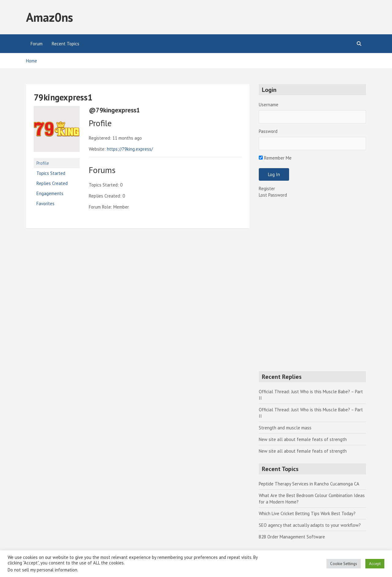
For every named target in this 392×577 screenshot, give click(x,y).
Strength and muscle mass (285, 428)
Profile (43, 163)
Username (269, 105)
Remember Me (275, 158)
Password (268, 131)
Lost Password (273, 195)
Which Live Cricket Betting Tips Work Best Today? (307, 513)
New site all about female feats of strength (303, 439)
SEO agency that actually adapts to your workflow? (310, 525)
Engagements (50, 193)
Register (267, 189)
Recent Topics (66, 44)
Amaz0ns (49, 17)
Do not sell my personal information (42, 570)
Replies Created (52, 183)
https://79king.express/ (130, 149)
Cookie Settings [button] (344, 564)
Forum (37, 44)
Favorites (45, 204)
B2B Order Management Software (292, 537)
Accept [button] (375, 564)
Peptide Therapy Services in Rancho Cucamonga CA (309, 484)
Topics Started (51, 173)
